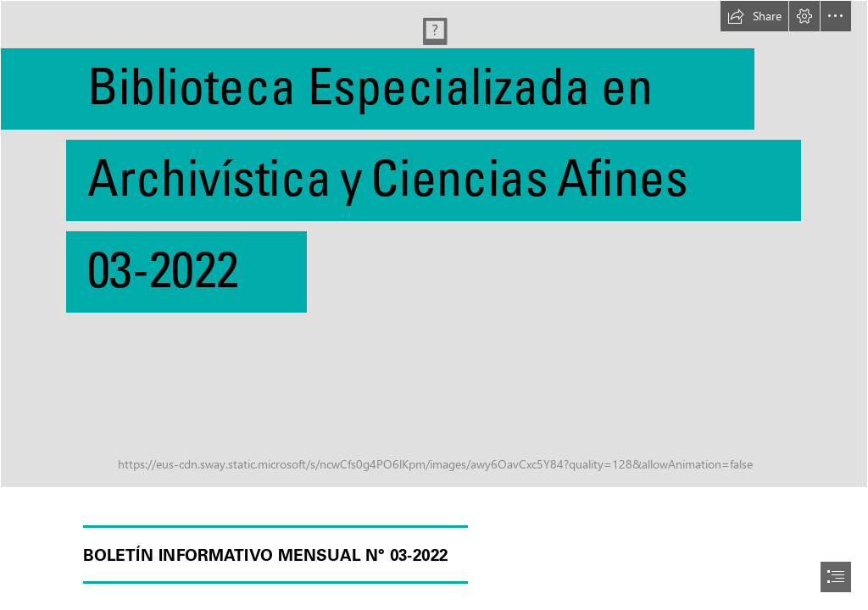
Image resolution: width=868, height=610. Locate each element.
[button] (754, 16)
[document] (434, 305)
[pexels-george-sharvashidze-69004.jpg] (434, 244)
